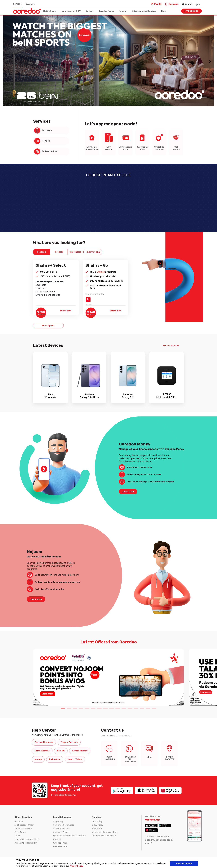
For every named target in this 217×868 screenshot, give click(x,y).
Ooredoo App (152, 820)
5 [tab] (87, 709)
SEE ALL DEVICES (171, 345)
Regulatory (58, 821)
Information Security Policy (104, 836)
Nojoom (123, 11)
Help (163, 11)
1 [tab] (102, 103)
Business (30, 4)
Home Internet (42, 751)
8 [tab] (105, 709)
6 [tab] (93, 709)
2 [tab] (108, 103)
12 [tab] (130, 709)
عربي (198, 4)
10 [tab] (118, 709)
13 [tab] (136, 709)
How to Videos (75, 759)
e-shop (38, 759)
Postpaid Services (44, 742)
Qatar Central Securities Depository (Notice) (69, 837)
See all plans (48, 325)
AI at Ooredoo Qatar (24, 825)
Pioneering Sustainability (26, 843)
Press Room (20, 832)
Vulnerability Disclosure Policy (105, 832)
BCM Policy (97, 821)
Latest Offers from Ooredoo (109, 642)
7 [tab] (99, 709)
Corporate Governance (64, 825)
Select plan (66, 311)
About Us (19, 821)
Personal (18, 4)
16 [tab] (154, 709)
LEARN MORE (128, 492)
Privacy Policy (76, 866)
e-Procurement (60, 846)
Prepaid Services (69, 742)
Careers (18, 836)
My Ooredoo (191, 11)
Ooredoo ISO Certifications (27, 839)
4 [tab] (81, 709)
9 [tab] (112, 709)
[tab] (42, 252)
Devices (90, 11)
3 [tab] (115, 103)
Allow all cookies (184, 864)
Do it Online (55, 759)
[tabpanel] (108, 61)
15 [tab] (148, 709)
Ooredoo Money (106, 11)
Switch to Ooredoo (23, 828)
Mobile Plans (49, 11)
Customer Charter (61, 832)
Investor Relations (62, 828)
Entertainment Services (144, 11)
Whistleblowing (60, 843)
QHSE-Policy (97, 825)
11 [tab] (124, 709)
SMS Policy (97, 828)
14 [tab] (142, 709)
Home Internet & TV (71, 11)
